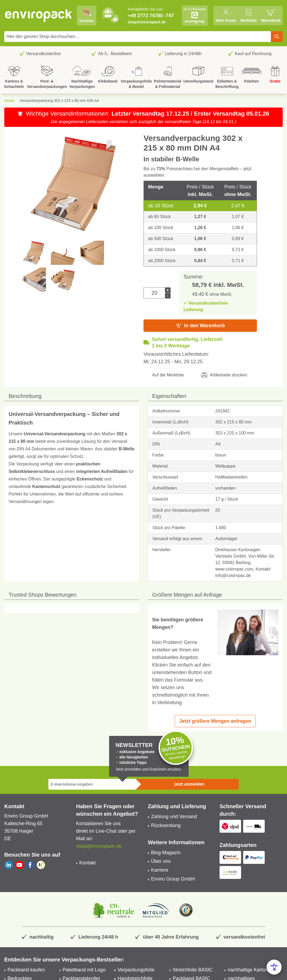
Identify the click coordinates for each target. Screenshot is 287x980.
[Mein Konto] (226, 16)
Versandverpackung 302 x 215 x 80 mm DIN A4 (59, 101)
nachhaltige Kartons (249, 970)
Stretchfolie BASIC (193, 970)
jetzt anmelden (189, 784)
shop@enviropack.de (147, 22)
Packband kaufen (26, 970)
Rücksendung (166, 825)
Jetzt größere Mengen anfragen (215, 721)
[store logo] (39, 16)
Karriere (160, 870)
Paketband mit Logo (84, 970)
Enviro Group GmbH (173, 879)
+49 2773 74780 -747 (151, 16)
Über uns (161, 861)
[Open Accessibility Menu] (274, 967)
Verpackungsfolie (136, 970)
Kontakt (87, 863)
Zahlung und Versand (174, 817)
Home (9, 101)
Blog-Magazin (166, 853)
